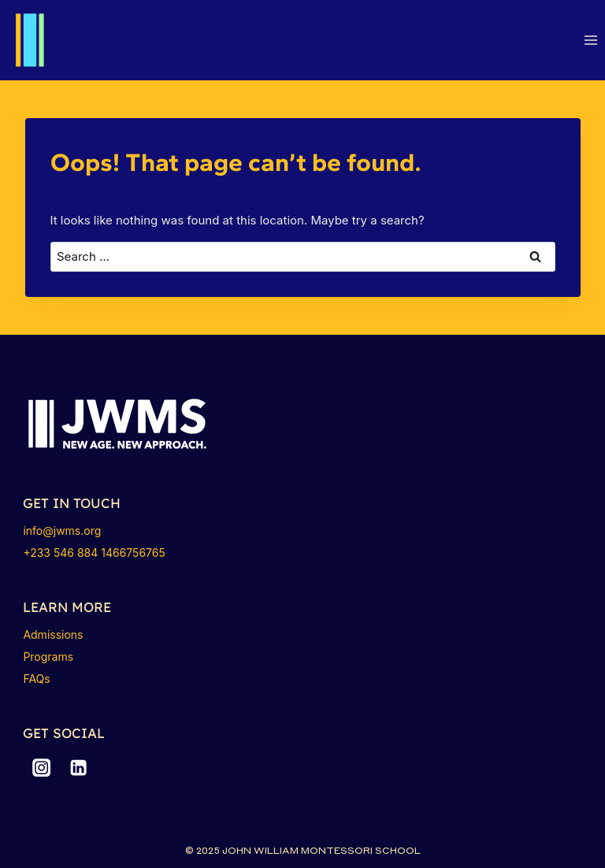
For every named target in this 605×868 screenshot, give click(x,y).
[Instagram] (41, 768)
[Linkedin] (79, 768)
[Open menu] (590, 41)
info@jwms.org (62, 530)
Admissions (53, 634)
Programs (48, 657)
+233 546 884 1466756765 (94, 553)
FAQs (36, 679)
